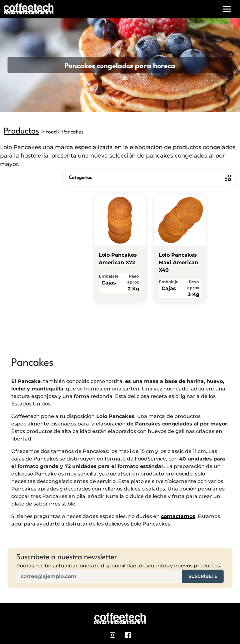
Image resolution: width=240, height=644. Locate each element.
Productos (21, 131)
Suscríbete (203, 576)
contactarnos (178, 516)
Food (51, 132)
